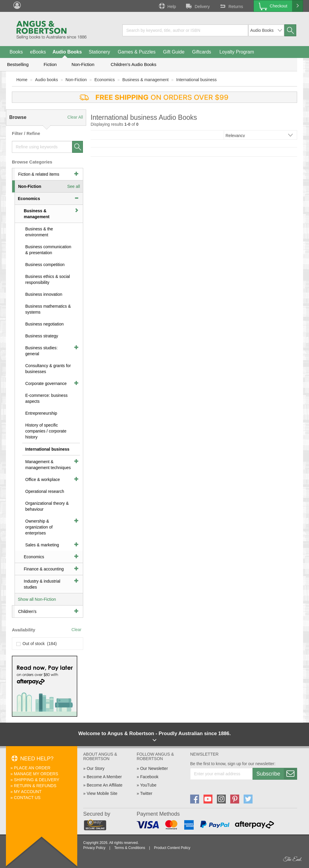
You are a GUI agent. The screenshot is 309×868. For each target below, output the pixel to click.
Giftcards (202, 52)
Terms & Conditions (130, 848)
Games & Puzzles (137, 52)
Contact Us (27, 798)
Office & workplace (42, 479)
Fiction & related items (39, 174)
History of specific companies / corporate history (46, 431)
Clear (77, 630)
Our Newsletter (154, 768)
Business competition (45, 265)
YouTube (148, 785)
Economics (105, 80)
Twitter (146, 793)
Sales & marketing (42, 545)
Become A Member (104, 777)
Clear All (75, 117)
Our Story (96, 768)
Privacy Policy (94, 848)
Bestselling (18, 64)
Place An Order (32, 768)
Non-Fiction (83, 64)
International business (196, 80)
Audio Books (67, 52)
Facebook (149, 777)
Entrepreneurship (41, 413)
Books (16, 52)
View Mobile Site (102, 793)
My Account (28, 792)
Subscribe (277, 774)
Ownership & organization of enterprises (39, 527)
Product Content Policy (172, 848)
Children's (27, 611)
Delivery (197, 6)
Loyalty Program (237, 52)
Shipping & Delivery (37, 780)
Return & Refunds (35, 786)
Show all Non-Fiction (37, 599)
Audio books (46, 80)
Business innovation (44, 294)
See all (74, 186)
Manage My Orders (36, 774)
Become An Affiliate (105, 785)
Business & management (146, 80)
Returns (231, 6)
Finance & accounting (44, 569)
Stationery (99, 52)
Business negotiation (44, 324)
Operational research (45, 491)
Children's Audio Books (134, 64)
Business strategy (42, 336)
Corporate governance (46, 383)
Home (22, 80)
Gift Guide (174, 52)
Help (167, 6)
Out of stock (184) (37, 644)
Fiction (50, 64)
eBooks (38, 52)
